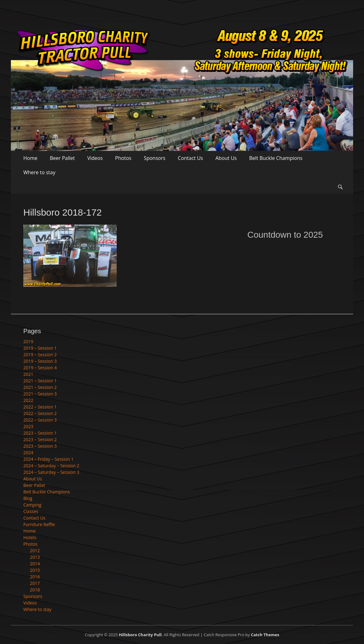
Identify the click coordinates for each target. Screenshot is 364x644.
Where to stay (39, 172)
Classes (31, 511)
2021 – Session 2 (40, 387)
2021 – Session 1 (40, 381)
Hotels (30, 537)
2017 (35, 583)
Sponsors (154, 158)
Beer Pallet (62, 158)
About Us (226, 158)
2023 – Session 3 (40, 446)
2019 (28, 341)
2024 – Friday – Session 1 (48, 459)
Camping (32, 505)
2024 (28, 453)
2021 (28, 374)
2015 (35, 570)
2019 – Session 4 (40, 368)
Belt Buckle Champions (276, 158)
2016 (35, 577)
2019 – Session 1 (40, 348)
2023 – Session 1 (40, 433)
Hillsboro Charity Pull (140, 635)
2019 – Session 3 (40, 361)
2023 (28, 426)
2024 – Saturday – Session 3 (51, 472)
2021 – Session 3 (40, 394)
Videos (95, 158)
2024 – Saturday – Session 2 (51, 466)
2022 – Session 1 (40, 407)
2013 (35, 557)
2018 (35, 590)
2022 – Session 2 (40, 413)
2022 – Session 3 (40, 420)
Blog (28, 498)
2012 (35, 551)
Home (30, 158)
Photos (123, 158)
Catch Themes (265, 635)
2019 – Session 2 (40, 355)
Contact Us (191, 158)
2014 (35, 564)
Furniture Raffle (39, 524)
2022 (28, 400)
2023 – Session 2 (40, 439)
